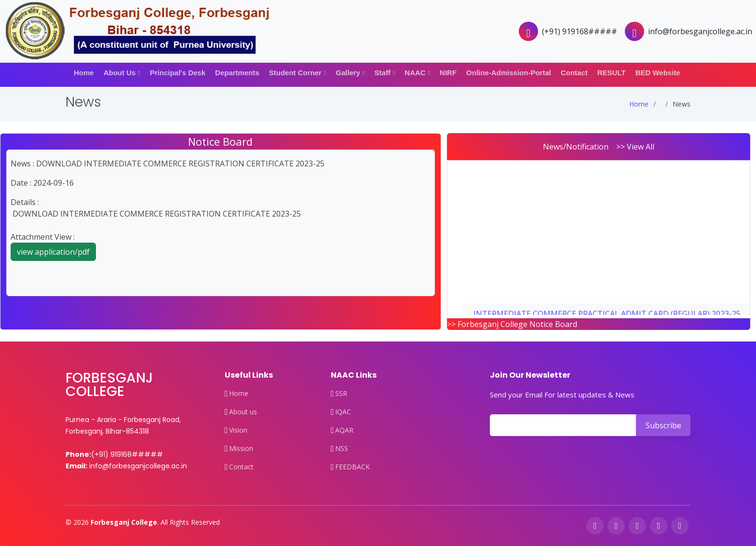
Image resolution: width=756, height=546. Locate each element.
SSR (341, 394)
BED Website (658, 73)
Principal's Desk (178, 73)
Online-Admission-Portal (509, 73)
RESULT (612, 73)
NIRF (448, 73)
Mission (241, 449)
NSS (342, 449)
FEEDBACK (352, 467)
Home (84, 73)
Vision (238, 430)
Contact (574, 73)
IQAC (343, 412)
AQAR (344, 430)
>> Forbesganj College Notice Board (512, 324)
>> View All (635, 147)
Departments (237, 73)
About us (243, 412)
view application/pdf (53, 252)
